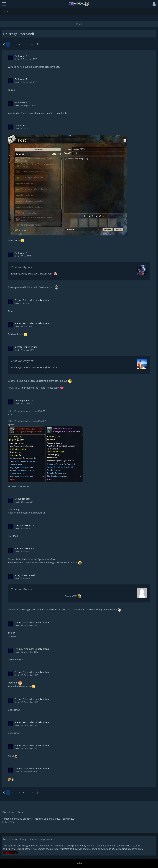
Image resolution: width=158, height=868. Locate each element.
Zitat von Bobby (21, 589)
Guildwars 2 (21, 56)
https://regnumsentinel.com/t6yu (25, 421)
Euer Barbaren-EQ (24, 525)
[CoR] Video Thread (25, 575)
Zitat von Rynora (22, 267)
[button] (4, 4)
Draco (14, 388)
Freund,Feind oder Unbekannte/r (32, 300)
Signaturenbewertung (26, 347)
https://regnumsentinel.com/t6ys (25, 513)
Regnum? (69, 596)
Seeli (17, 59)
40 (33, 44)
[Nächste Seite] (38, 44)
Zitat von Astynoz (22, 361)
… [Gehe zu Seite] (28, 44)
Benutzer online (13, 812)
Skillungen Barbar (24, 400)
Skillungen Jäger (23, 499)
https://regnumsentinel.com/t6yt (25, 411)
